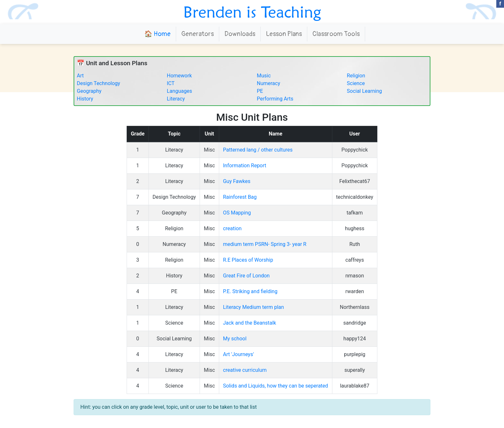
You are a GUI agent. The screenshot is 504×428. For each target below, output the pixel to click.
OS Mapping (237, 213)
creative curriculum (245, 370)
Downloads (240, 34)
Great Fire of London (246, 276)
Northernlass (355, 307)
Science (356, 83)
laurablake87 (355, 386)
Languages (179, 91)
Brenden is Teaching (252, 12)
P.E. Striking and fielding (250, 291)
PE (260, 91)
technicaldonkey (355, 197)
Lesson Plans (284, 34)
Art (80, 76)
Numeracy (269, 83)
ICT (171, 83)
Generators (198, 34)
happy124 (355, 339)
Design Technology (99, 83)
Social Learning (364, 91)
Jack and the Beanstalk (250, 323)
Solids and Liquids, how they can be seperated (276, 386)
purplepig (355, 354)
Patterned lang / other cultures (258, 150)
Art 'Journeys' (239, 354)
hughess (355, 228)
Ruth (355, 244)
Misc (209, 150)
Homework (179, 76)
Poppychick (355, 150)
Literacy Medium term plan (254, 307)
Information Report (245, 166)
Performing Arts (275, 99)
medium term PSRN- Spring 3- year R (265, 244)
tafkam (355, 213)
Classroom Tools (336, 34)
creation (232, 228)
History (85, 99)
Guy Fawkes (237, 181)
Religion (356, 76)
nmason (355, 276)
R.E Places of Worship (248, 260)
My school (235, 339)
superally (355, 370)
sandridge (355, 323)
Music (264, 76)
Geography (89, 91)
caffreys (355, 260)
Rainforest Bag (240, 197)
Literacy (176, 99)
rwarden (355, 291)
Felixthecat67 (355, 181)
